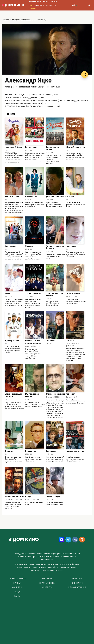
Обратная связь (47, 583)
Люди (31, 5)
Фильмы (54, 2)
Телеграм (77, 579)
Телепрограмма (35, 2)
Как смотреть (51, 5)
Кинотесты (40, 5)
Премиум (33, 9)
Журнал (46, 2)
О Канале (47, 579)
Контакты (47, 587)
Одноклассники (77, 587)
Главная (6, 20)
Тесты (17, 596)
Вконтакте (77, 583)
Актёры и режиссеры (22, 20)
